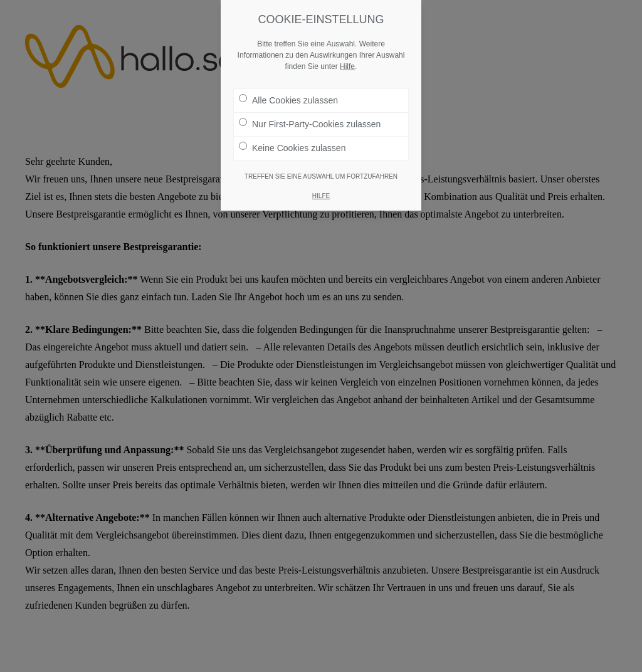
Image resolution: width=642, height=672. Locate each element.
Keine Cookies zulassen (292, 145)
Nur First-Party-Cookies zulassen (310, 121)
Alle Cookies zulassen (288, 97)
